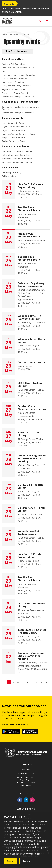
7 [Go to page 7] (32, 682)
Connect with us (26, 793)
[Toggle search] (40, 21)
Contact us (26, 764)
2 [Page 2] (9, 682)
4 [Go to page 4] (18, 682)
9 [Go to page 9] (41, 682)
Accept (11, 861)
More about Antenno (13, 725)
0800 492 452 (26, 769)
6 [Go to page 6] (27, 682)
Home (4, 34)
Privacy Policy (33, 854)
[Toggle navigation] (47, 21)
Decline (26, 861)
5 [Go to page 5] (23, 682)
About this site (26, 809)
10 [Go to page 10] (45, 682)
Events (11, 34)
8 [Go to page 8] (36, 682)
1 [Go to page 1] (4, 682)
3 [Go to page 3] (13, 682)
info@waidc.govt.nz (26, 773)
